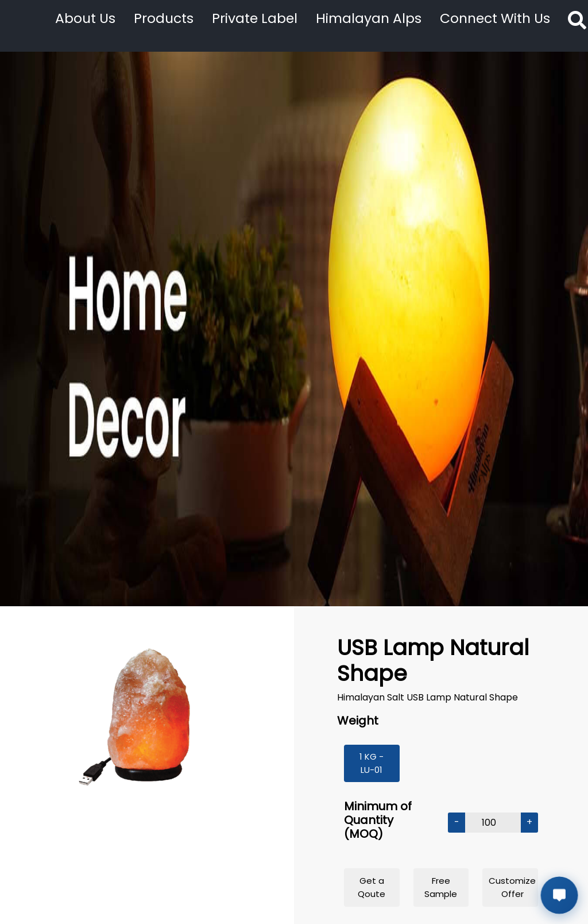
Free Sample (441, 887)
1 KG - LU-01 (372, 763)
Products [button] (164, 18)
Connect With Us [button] (495, 18)
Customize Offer (512, 887)
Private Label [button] (255, 18)
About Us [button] (85, 18)
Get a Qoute (372, 887)
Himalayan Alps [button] (369, 18)
